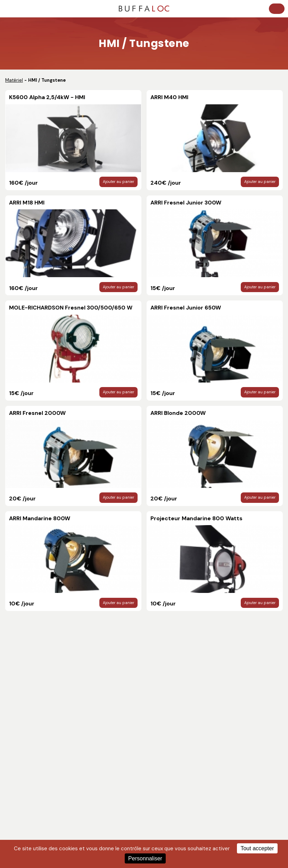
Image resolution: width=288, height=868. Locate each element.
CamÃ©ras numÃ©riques (174, 760)
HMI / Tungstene (164, 744)
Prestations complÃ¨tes (171, 769)
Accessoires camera (29, 752)
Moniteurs (157, 719)
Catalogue (18, 683)
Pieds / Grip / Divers (28, 760)
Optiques (156, 752)
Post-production (25, 719)
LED (150, 735)
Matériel (14, 80)
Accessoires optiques (31, 777)
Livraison (17, 735)
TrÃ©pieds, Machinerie (31, 769)
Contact (16, 691)
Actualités (18, 674)
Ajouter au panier (118, 179)
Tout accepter (257, 848)
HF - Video (158, 727)
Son (11, 744)
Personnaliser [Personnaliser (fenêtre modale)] (145, 858)
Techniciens (20, 727)
